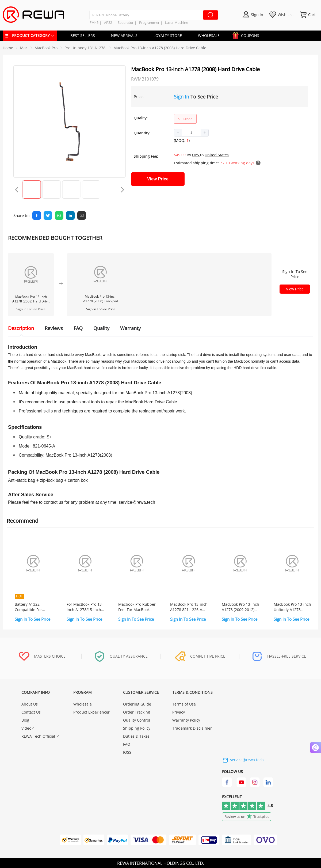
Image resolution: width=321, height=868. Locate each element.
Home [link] (8, 48)
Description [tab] (21, 328)
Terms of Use (184, 704)
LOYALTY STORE (168, 35)
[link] (24, 48)
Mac (24, 48)
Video (28, 728)
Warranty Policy (186, 720)
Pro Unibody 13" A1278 (85, 48)
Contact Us (31, 712)
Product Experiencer (91, 712)
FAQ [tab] (78, 328)
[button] (178, 133)
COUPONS (247, 35)
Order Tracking (137, 712)
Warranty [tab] (130, 328)
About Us (30, 704)
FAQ (127, 744)
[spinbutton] (191, 133)
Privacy (179, 712)
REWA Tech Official (41, 736)
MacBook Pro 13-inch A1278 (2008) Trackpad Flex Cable (101, 299)
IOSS (127, 752)
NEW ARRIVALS (124, 35)
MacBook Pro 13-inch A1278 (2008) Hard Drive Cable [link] (160, 48)
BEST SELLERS (83, 35)
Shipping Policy (137, 728)
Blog (25, 720)
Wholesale (83, 704)
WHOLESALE (209, 35)
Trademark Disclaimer (192, 728)
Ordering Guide (137, 704)
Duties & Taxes (136, 736)
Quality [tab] (101, 328)
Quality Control (137, 720)
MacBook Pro (46, 48)
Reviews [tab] (54, 328)
